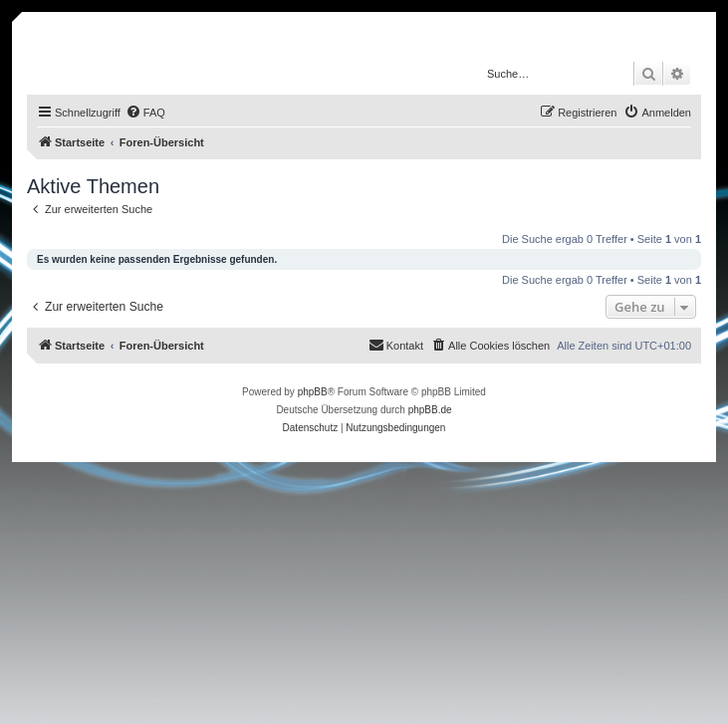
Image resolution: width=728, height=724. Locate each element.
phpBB (313, 392)
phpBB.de (430, 410)
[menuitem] (145, 113)
